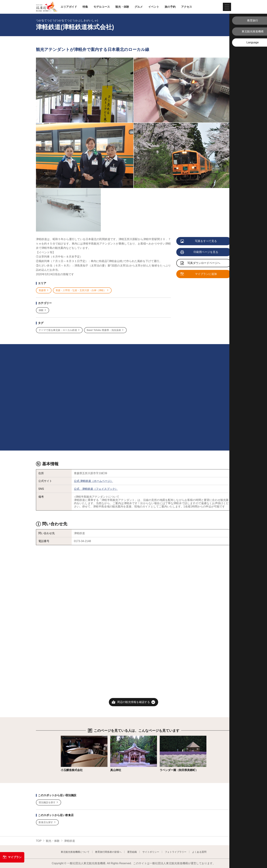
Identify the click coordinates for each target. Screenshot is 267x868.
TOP (39, 841)
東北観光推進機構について (75, 852)
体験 (43, 310)
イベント (154, 7)
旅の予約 (170, 7)
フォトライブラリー (176, 852)
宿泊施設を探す (49, 802)
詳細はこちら (69, 737)
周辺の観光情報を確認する (133, 702)
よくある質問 (199, 852)
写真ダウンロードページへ (200, 263)
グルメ (139, 7)
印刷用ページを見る (199, 252)
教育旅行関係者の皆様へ (108, 852)
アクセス (187, 7)
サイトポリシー (151, 852)
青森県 (44, 290)
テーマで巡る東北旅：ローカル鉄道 (59, 330)
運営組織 (132, 852)
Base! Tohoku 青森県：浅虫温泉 (105, 330)
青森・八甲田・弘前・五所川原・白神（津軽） (82, 290)
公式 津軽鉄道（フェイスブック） (96, 489)
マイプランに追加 (199, 274)
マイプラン (12, 857)
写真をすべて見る (199, 241)
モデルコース (102, 7)
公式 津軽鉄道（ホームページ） (93, 481)
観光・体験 (122, 7)
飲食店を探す (47, 822)
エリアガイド (69, 7)
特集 (85, 7)
